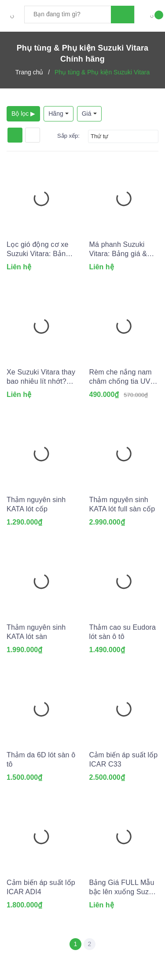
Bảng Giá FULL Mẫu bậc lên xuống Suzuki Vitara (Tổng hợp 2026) (124, 888)
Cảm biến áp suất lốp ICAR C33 (124, 760)
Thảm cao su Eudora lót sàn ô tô (123, 632)
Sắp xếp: (68, 136)
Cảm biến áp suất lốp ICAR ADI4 (41, 887)
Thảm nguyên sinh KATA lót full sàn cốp (122, 504)
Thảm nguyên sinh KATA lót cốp (36, 504)
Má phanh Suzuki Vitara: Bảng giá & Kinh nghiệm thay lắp (123, 250)
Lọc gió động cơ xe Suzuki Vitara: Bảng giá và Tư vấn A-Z (38, 250)
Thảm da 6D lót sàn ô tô (41, 760)
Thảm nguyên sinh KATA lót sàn (36, 632)
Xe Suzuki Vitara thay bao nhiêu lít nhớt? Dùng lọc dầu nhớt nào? (41, 377)
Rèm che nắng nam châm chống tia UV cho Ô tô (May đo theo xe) (121, 377)
